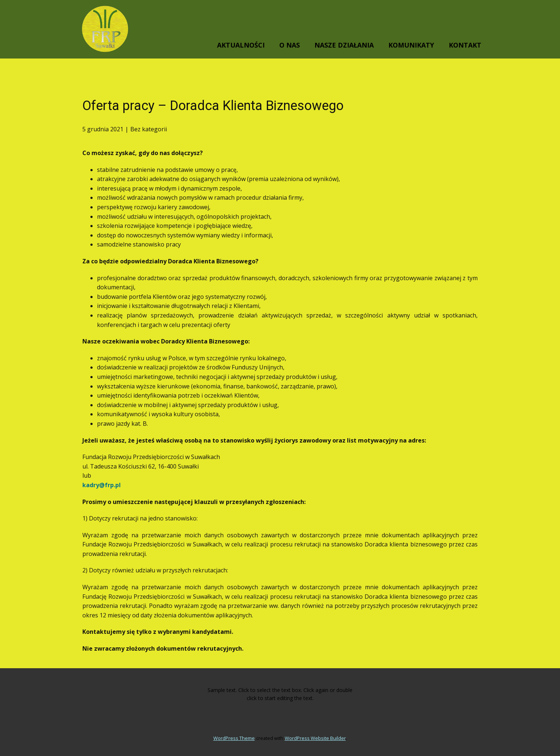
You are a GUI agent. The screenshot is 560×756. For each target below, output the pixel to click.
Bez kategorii (149, 129)
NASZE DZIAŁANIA (344, 45)
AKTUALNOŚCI (241, 45)
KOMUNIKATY (411, 45)
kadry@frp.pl (102, 485)
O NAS (290, 45)
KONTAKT (465, 45)
